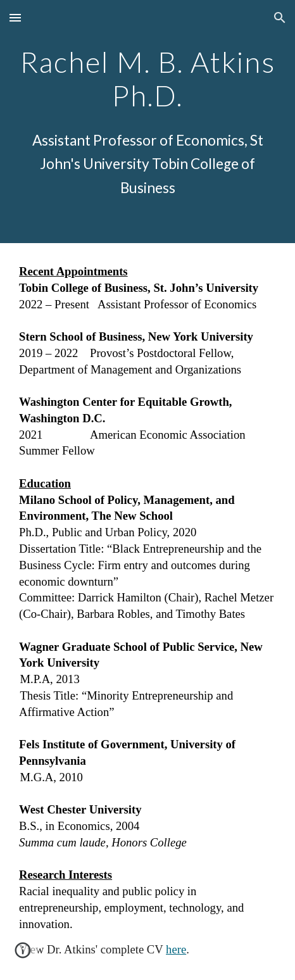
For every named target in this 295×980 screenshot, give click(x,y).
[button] (15, 17)
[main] (147, 77)
